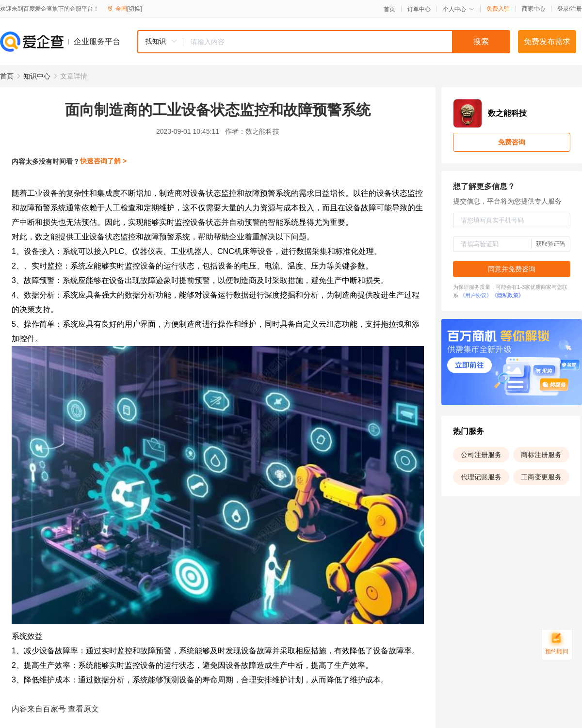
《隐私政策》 (508, 295)
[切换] (135, 9)
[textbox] (347, 42)
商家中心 (533, 9)
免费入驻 (498, 9)
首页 (389, 9)
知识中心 (37, 76)
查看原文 (83, 709)
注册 (576, 9)
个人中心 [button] (459, 9)
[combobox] (323, 42)
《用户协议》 (476, 295)
